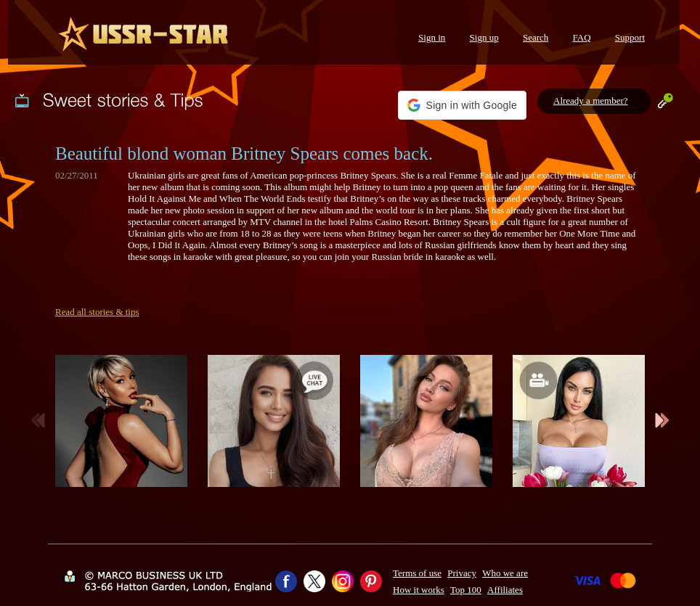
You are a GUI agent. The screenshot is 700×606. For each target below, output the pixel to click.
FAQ (582, 37)
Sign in (432, 37)
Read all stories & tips (97, 312)
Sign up (484, 37)
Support (630, 37)
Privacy (462, 573)
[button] (462, 105)
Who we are (505, 573)
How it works (419, 590)
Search (536, 37)
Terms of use (417, 573)
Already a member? (591, 101)
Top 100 (466, 590)
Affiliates (505, 590)
